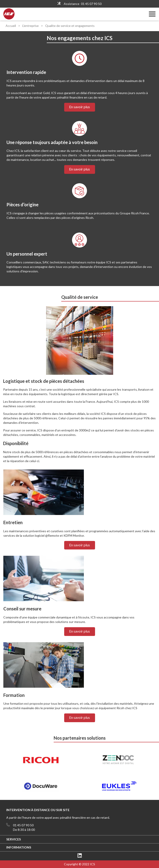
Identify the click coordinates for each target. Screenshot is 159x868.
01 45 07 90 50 (91, 4)
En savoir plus (79, 107)
